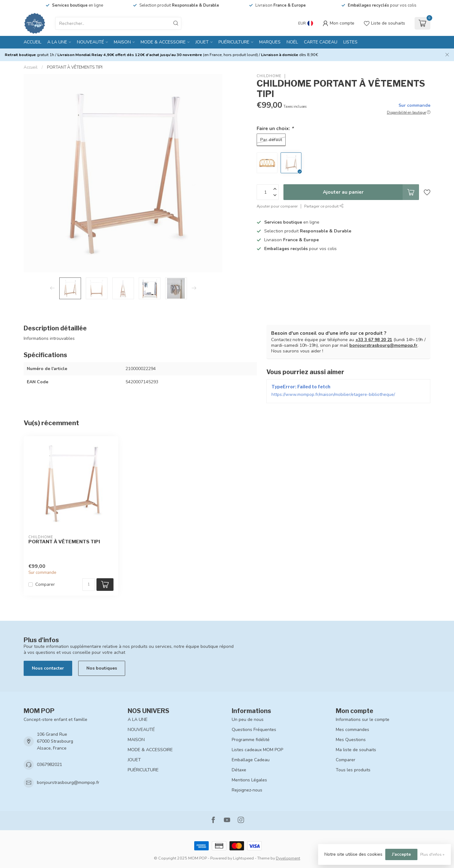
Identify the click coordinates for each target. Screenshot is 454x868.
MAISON (122, 42)
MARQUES (270, 42)
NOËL (292, 42)
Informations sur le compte (363, 720)
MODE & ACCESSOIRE (163, 42)
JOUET (202, 42)
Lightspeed (243, 858)
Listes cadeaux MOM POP (257, 750)
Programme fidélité (251, 740)
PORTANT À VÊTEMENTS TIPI (75, 67)
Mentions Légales (249, 780)
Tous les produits (353, 770)
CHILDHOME (269, 76)
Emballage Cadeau (251, 760)
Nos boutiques (102, 668)
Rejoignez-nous (247, 790)
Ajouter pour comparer (277, 206)
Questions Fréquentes (254, 730)
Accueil (32, 42)
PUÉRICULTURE (234, 42)
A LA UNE (57, 42)
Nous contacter (48, 668)
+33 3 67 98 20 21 (374, 340)
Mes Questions (351, 740)
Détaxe (239, 770)
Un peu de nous (248, 720)
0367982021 (49, 765)
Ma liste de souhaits (356, 750)
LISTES (350, 42)
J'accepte (401, 854)
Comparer (45, 584)
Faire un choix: (275, 128)
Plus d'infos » (432, 854)
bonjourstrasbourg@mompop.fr (383, 345)
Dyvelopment (288, 858)
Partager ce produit (324, 206)
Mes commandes (352, 730)
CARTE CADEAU (321, 42)
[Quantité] (89, 585)
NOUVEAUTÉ (90, 42)
